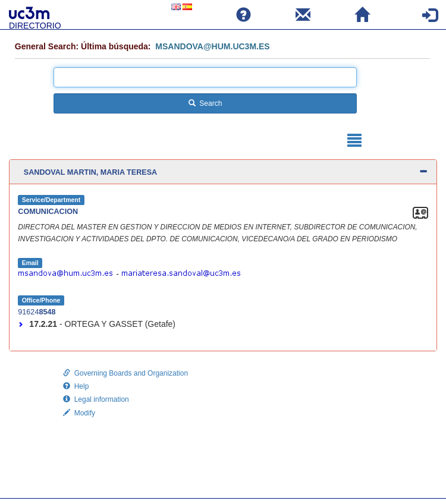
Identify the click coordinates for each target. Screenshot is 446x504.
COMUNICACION (48, 212)
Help (76, 386)
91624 (38, 312)
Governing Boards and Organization (125, 373)
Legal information (96, 399)
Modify (79, 413)
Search (205, 103)
